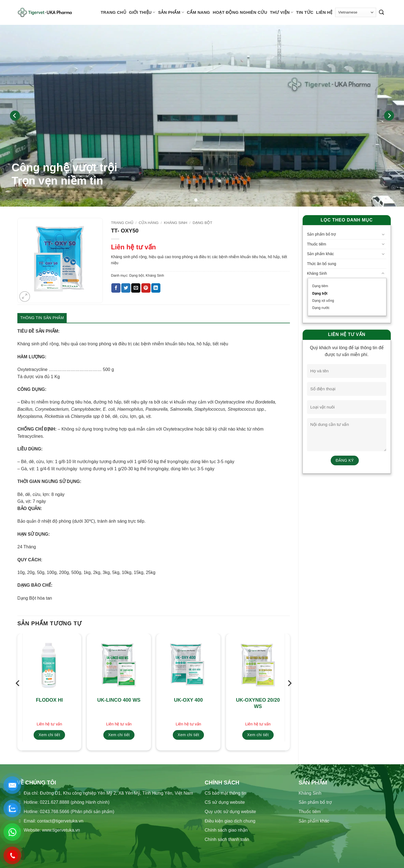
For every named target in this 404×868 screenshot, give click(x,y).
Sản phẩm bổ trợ (321, 234)
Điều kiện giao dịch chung (230, 821)
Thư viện (282, 12)
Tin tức (305, 12)
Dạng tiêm (320, 286)
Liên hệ (324, 12)
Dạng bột (320, 293)
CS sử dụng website (225, 802)
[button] (25, 297)
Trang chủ (113, 12)
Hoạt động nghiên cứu (240, 12)
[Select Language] (355, 12)
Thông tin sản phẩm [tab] (42, 318)
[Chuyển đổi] (383, 234)
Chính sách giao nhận (226, 830)
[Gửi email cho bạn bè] (136, 288)
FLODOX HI (49, 700)
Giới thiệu (142, 12)
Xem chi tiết (49, 735)
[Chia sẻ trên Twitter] (126, 288)
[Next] (389, 116)
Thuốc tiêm (317, 244)
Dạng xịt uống (323, 301)
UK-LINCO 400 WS (119, 700)
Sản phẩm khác (320, 254)
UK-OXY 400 (188, 700)
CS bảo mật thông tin (226, 793)
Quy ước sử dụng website (230, 812)
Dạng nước (321, 308)
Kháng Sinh (317, 273)
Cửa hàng (149, 223)
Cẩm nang (198, 12)
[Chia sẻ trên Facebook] (116, 288)
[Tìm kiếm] (381, 12)
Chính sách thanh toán (227, 839)
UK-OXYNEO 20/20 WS (258, 703)
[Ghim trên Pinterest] (146, 288)
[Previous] (15, 116)
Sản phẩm (171, 12)
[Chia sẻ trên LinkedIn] (156, 288)
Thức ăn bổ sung (322, 264)
